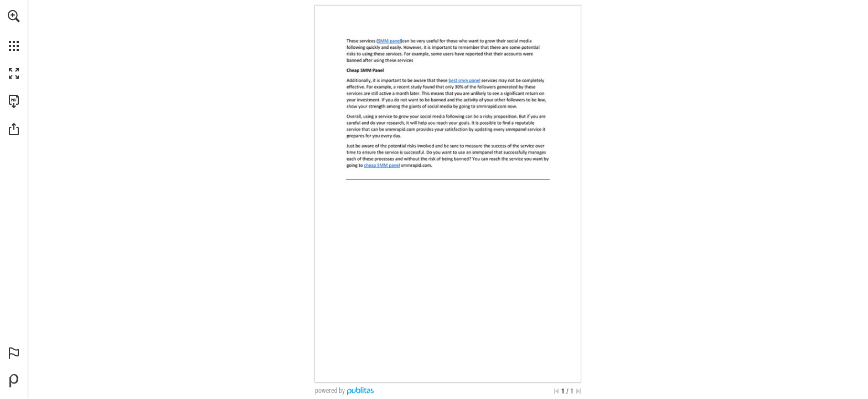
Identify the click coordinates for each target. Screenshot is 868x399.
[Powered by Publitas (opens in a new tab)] (14, 381)
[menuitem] (14, 30)
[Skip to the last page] (578, 391)
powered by (330, 391)
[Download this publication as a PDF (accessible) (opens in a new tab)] (14, 101)
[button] (14, 16)
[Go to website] (389, 41)
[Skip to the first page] (556, 391)
